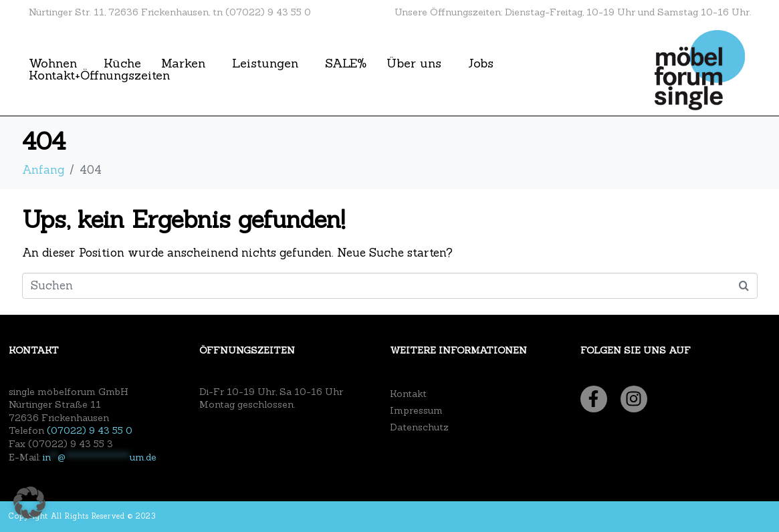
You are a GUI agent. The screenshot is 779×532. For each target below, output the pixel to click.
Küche (122, 63)
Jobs (481, 63)
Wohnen (53, 63)
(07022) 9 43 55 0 (90, 430)
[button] (29, 503)
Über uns (414, 63)
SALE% (346, 63)
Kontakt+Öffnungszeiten (99, 76)
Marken (183, 63)
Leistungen (265, 63)
